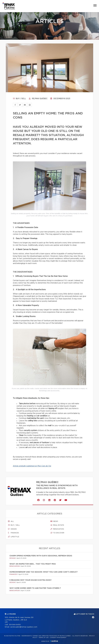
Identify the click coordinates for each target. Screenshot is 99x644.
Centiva (54, 641)
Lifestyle (14, 537)
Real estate (57, 525)
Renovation (57, 529)
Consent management (58, 638)
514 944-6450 (15, 625)
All (11, 521)
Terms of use (44, 638)
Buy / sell (19, 99)
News (54, 521)
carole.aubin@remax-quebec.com (24, 627)
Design (12, 529)
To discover (57, 533)
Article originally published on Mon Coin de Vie (32, 466)
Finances (13, 533)
